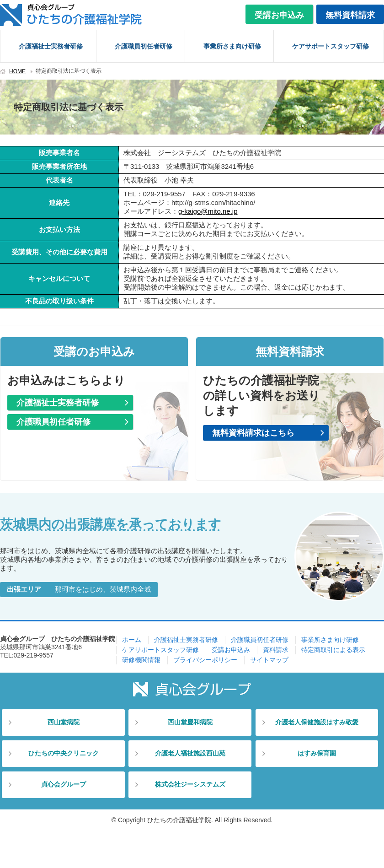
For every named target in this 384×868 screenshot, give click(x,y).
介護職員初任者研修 (144, 46)
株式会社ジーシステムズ (190, 784)
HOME (17, 71)
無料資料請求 (350, 15)
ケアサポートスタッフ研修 (331, 46)
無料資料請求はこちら (253, 433)
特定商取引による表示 (333, 650)
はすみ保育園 (317, 753)
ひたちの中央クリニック (64, 753)
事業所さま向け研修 (232, 46)
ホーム (132, 640)
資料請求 (276, 650)
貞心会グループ (64, 784)
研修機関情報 (141, 660)
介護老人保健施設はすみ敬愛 (317, 722)
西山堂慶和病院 (190, 722)
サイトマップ (269, 660)
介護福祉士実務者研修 (51, 46)
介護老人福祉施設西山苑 (190, 753)
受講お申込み (279, 15)
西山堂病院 (64, 722)
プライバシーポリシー (205, 660)
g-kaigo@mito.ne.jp (208, 211)
